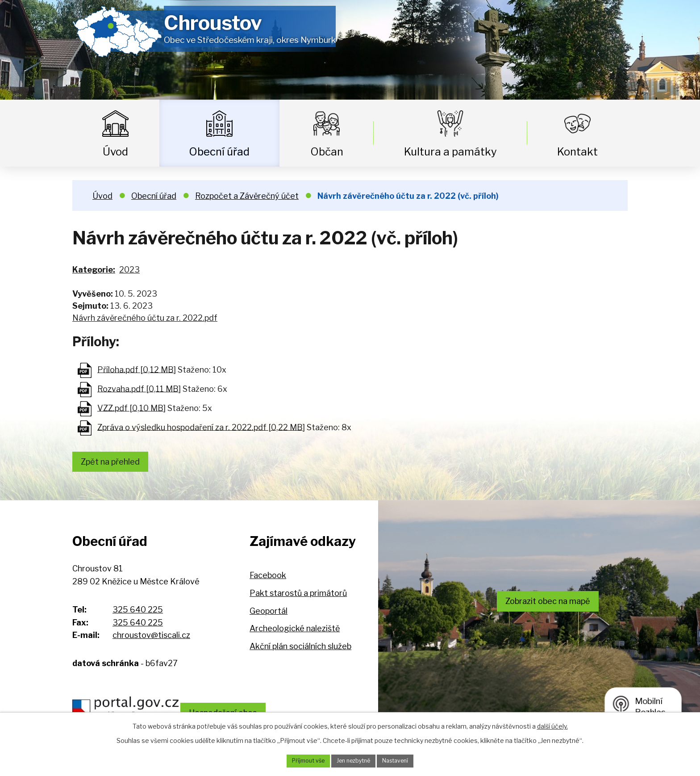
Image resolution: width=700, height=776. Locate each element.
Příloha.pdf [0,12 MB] (137, 369)
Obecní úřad (219, 152)
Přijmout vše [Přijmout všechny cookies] (301, 760)
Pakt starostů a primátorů (298, 597)
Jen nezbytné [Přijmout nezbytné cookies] (353, 760)
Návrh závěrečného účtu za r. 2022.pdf (145, 318)
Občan (327, 152)
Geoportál (269, 614)
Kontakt (577, 152)
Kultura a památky (450, 152)
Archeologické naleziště (295, 632)
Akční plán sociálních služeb (300, 649)
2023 (129, 270)
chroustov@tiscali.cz (151, 639)
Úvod (115, 152)
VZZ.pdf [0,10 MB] (131, 408)
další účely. (552, 724)
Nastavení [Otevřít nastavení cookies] (402, 760)
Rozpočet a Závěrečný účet (247, 196)
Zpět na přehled (116, 463)
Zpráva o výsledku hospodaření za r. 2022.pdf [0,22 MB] (201, 427)
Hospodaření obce (249, 709)
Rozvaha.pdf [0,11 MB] (139, 388)
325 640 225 (138, 613)
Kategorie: (94, 270)
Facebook (268, 579)
